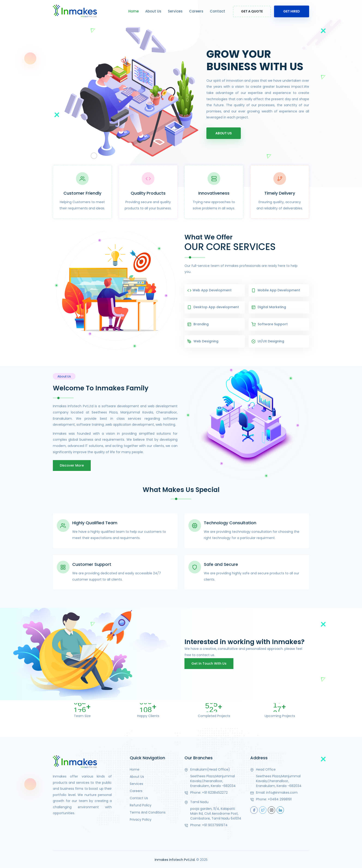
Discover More (72, 465)
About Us (153, 11)
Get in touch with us (209, 663)
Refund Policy (141, 805)
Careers (196, 11)
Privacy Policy (141, 819)
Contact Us (139, 797)
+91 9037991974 (215, 824)
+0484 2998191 (280, 799)
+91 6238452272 (215, 792)
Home (134, 11)
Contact (217, 11)
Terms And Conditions (148, 812)
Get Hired (292, 11)
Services (175, 11)
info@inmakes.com (282, 792)
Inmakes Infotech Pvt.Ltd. (175, 859)
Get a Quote (252, 11)
